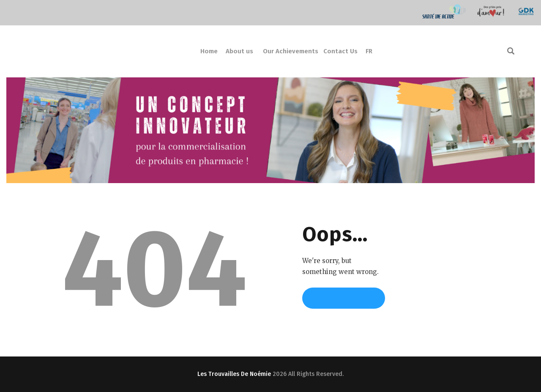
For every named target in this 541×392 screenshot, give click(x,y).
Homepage (344, 302)
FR (369, 51)
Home (209, 51)
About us (239, 51)
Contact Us (340, 51)
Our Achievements (291, 51)
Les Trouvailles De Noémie (234, 374)
